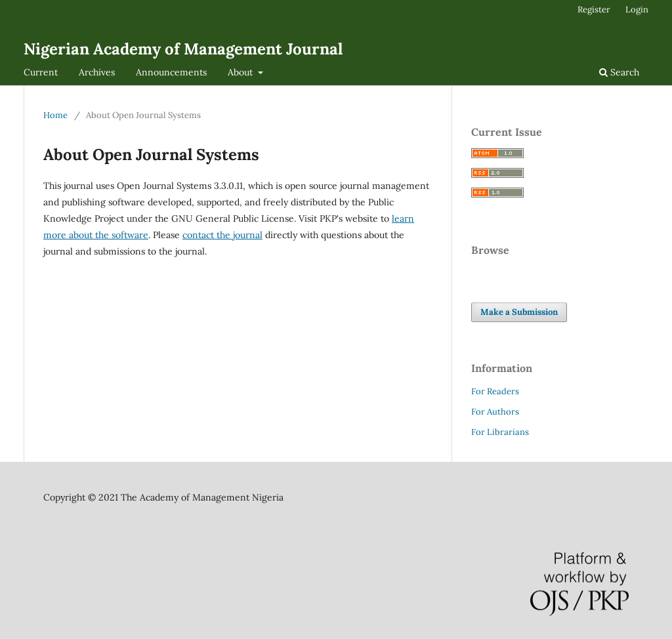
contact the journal (222, 235)
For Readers (495, 391)
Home (55, 115)
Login (637, 10)
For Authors (495, 412)
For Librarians (500, 432)
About (241, 72)
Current (41, 72)
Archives (97, 72)
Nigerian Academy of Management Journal (183, 49)
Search (619, 72)
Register (594, 10)
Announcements (171, 72)
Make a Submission (519, 312)
